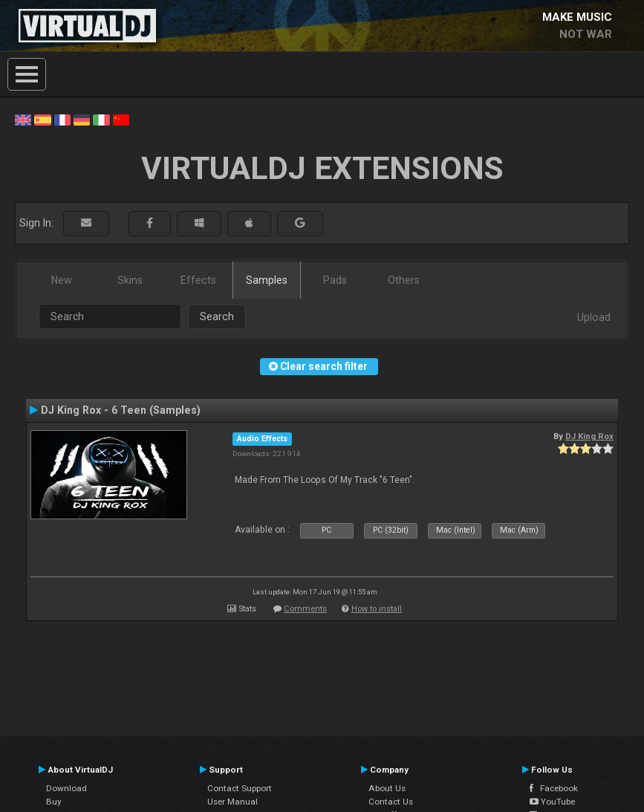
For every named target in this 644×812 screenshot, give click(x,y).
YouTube (552, 802)
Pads (335, 280)
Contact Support (240, 788)
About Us (387, 788)
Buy (54, 802)
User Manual (232, 802)
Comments (305, 609)
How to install (377, 609)
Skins (130, 280)
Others (404, 280)
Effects (198, 280)
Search (217, 316)
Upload (594, 317)
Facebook (554, 788)
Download (66, 788)
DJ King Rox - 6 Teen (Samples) (121, 410)
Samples (267, 280)
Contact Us (391, 802)
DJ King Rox (589, 436)
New (62, 280)
